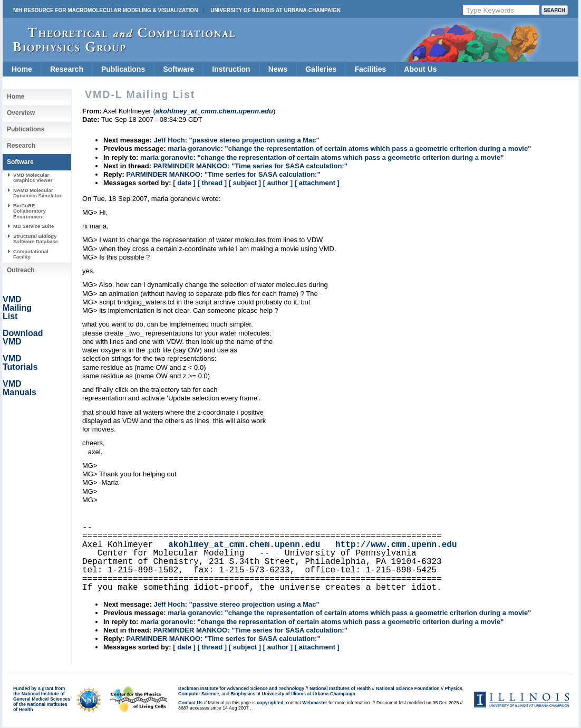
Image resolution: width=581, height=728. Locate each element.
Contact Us (190, 703)
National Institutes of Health (340, 688)
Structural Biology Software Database (36, 239)
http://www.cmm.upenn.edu (396, 545)
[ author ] (278, 183)
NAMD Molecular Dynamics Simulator (37, 193)
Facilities (370, 69)
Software (178, 69)
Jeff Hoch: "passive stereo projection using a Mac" (236, 140)
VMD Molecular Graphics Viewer (33, 178)
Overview (21, 113)
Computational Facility (31, 254)
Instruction (231, 69)
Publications (123, 69)
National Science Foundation (408, 688)
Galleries (321, 69)
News (278, 69)
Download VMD (23, 337)
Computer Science (198, 694)
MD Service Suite (33, 226)
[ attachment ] (317, 183)
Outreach (21, 270)
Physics (454, 688)
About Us (420, 69)
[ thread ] (212, 183)
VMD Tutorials (20, 363)
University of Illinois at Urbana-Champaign (275, 10)
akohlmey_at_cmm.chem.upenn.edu (244, 545)
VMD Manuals (20, 388)
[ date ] (184, 183)
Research (67, 69)
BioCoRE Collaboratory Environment (30, 211)
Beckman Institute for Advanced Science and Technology (241, 688)
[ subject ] (245, 183)
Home (22, 69)
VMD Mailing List (17, 308)
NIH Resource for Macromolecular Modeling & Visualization (105, 10)
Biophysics (243, 694)
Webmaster (314, 703)
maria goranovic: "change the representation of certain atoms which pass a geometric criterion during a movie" (349, 149)
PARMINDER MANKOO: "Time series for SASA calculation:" (250, 166)
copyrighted (270, 703)
